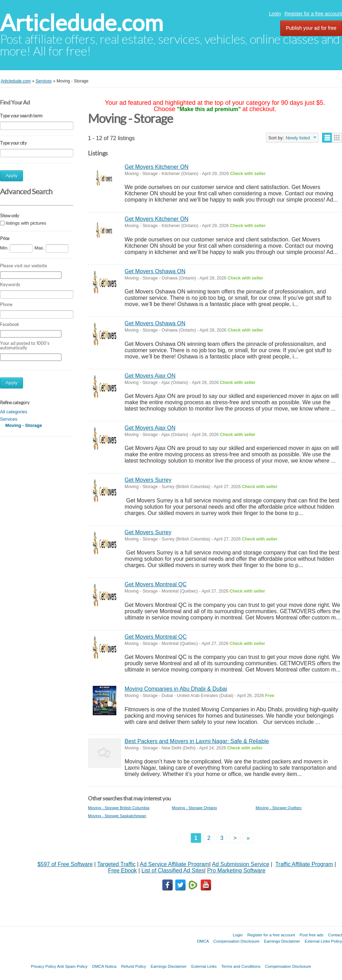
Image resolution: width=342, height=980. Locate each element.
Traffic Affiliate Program (304, 864)
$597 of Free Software (65, 864)
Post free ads (311, 935)
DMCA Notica (104, 966)
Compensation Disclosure (236, 941)
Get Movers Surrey (148, 480)
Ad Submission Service (241, 864)
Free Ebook (122, 870)
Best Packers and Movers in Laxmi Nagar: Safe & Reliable (197, 741)
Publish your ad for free (311, 28)
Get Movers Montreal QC (156, 584)
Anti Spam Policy (72, 966)
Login (275, 14)
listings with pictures (26, 223)
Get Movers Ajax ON (150, 376)
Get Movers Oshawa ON (155, 271)
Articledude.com (81, 23)
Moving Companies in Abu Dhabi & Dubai (176, 689)
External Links (204, 966)
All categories (14, 412)
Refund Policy (134, 966)
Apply (12, 176)
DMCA (203, 941)
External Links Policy (323, 941)
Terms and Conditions (241, 966)
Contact (335, 935)
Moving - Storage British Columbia (119, 808)
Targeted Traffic (116, 864)
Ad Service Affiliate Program (175, 864)
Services (9, 419)
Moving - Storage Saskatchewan (117, 816)
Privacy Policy (43, 966)
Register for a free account (313, 14)
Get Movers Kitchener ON (157, 167)
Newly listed (298, 138)
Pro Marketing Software (236, 870)
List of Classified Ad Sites (173, 870)
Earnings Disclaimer (282, 941)
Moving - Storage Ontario (194, 808)
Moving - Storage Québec (278, 808)
